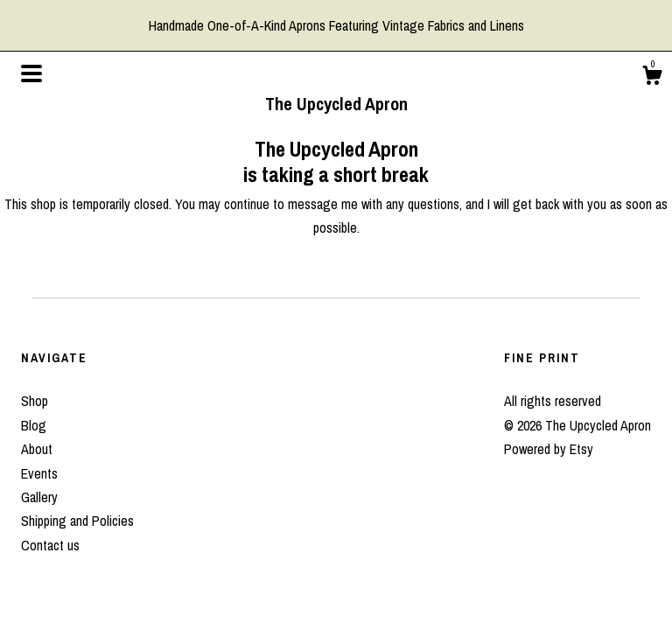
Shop (35, 401)
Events (39, 473)
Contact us (50, 545)
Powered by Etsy (549, 449)
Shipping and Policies (77, 521)
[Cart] (652, 78)
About (37, 449)
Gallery (39, 497)
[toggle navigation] (31, 73)
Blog (34, 425)
